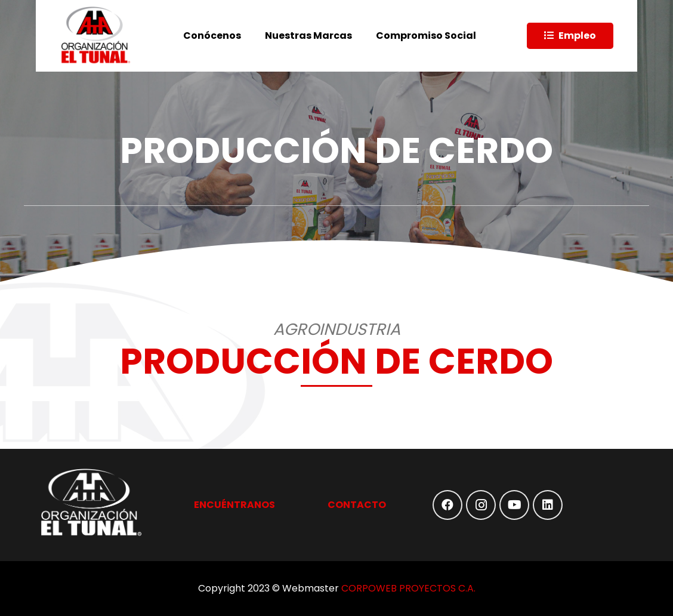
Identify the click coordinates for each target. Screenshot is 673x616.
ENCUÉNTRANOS (234, 505)
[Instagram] (481, 505)
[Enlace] (96, 36)
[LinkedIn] (548, 505)
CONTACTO (357, 505)
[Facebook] (447, 505)
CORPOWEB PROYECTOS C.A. (408, 588)
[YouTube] (514, 505)
